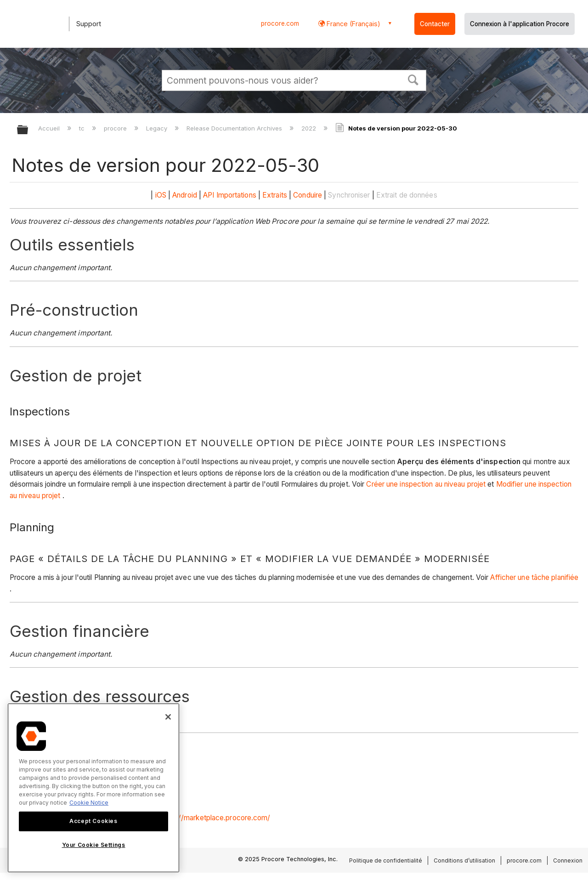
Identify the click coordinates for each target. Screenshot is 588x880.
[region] (93, 788)
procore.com (280, 23)
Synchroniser (349, 195)
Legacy (158, 128)
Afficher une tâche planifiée (534, 577)
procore (116, 128)
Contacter (435, 24)
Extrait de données (407, 195)
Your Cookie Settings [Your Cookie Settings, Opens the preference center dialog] (94, 845)
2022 (310, 128)
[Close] (168, 717)
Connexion (568, 860)
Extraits (275, 195)
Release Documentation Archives (235, 128)
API (209, 195)
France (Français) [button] (353, 24)
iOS (161, 195)
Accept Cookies (93, 821)
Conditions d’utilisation (464, 860)
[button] (413, 79)
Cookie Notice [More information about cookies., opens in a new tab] (89, 803)
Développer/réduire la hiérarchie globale (28, 130)
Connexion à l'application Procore (520, 24)
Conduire (308, 195)
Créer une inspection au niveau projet (426, 484)
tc (83, 128)
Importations (236, 195)
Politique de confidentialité (386, 860)
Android (185, 195)
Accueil (50, 128)
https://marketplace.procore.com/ (215, 818)
